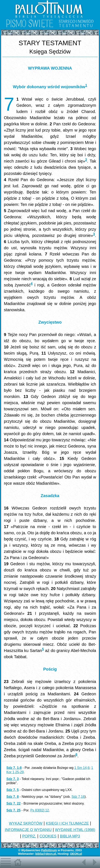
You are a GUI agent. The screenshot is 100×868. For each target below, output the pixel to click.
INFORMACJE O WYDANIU (28, 830)
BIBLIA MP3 (70, 836)
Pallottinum (49, 850)
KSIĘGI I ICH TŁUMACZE (67, 823)
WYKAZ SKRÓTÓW (26, 823)
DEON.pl (76, 854)
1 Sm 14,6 (82, 768)
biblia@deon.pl (46, 854)
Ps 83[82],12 (40, 810)
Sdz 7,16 (78, 797)
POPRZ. (29, 836)
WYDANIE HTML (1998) (75, 830)
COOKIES (48, 836)
